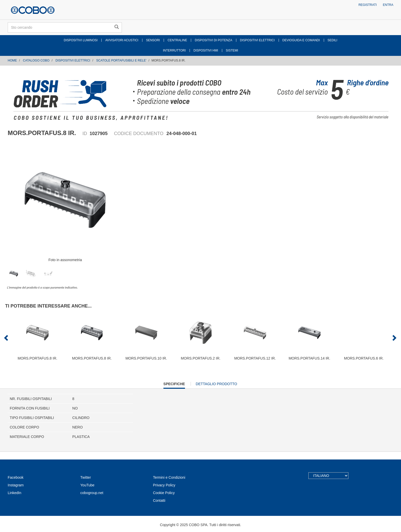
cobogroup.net (92, 493)
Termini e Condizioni (169, 477)
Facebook (16, 477)
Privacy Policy (164, 485)
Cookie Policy (164, 493)
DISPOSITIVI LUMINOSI (81, 40)
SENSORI (153, 40)
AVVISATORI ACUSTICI (122, 40)
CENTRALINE (177, 40)
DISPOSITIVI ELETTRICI (257, 40)
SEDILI (332, 40)
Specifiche (174, 385)
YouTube (87, 485)
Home (12, 60)
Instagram (16, 485)
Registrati (368, 5)
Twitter (86, 477)
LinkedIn (14, 493)
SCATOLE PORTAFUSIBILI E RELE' (121, 60)
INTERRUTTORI (174, 50)
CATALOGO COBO (36, 60)
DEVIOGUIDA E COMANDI (301, 40)
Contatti (159, 500)
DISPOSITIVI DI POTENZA (213, 40)
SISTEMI (232, 50)
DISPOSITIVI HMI (206, 50)
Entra (388, 5)
